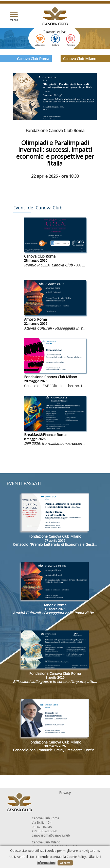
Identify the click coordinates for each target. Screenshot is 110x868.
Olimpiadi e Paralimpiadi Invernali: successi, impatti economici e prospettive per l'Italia (55, 153)
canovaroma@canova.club (51, 835)
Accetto (65, 863)
